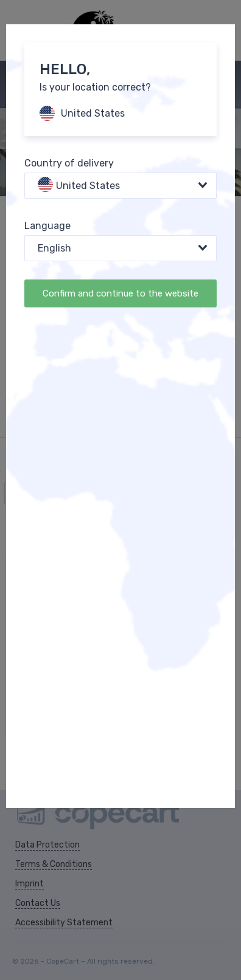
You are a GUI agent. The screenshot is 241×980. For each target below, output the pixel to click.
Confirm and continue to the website (120, 293)
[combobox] (120, 186)
